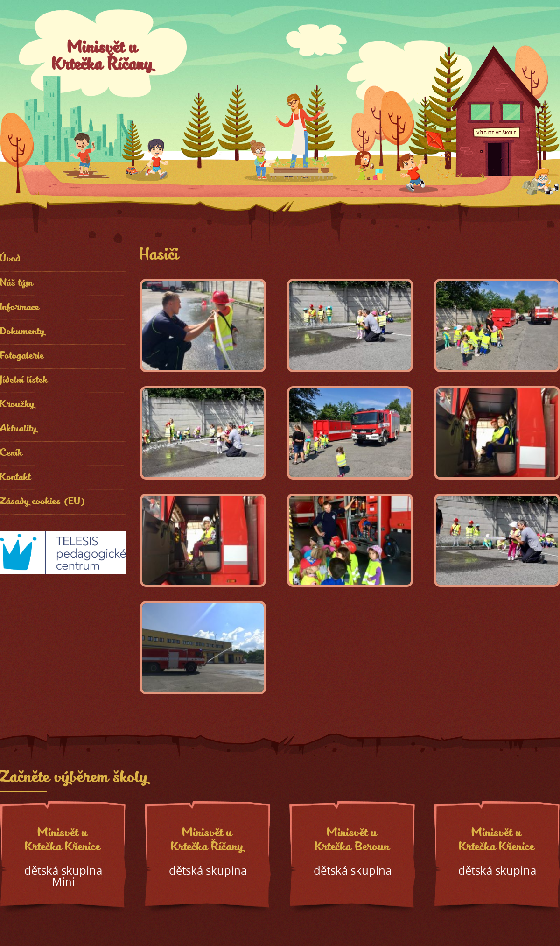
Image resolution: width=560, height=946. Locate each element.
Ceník (11, 454)
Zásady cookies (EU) (43, 502)
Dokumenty (23, 332)
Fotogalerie (22, 357)
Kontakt (16, 478)
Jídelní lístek (24, 381)
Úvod (10, 259)
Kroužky (17, 405)
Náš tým (17, 284)
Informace (20, 308)
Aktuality (19, 429)
